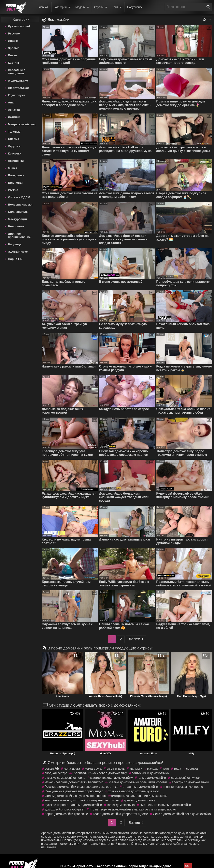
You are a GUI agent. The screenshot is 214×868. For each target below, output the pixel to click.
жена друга (72, 769)
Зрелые (14, 48)
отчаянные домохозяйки (140, 787)
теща (178, 769)
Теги (117, 7)
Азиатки (14, 110)
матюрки (136, 769)
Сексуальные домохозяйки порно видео (74, 791)
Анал (12, 102)
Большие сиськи (20, 204)
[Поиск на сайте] (209, 7)
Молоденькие (18, 80)
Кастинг (14, 63)
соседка (192, 769)
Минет (12, 168)
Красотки (15, 153)
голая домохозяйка (121, 805)
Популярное (135, 7)
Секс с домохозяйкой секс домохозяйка (182, 814)
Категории (62, 7)
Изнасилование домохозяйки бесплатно (74, 782)
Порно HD (15, 259)
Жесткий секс (18, 252)
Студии (101, 7)
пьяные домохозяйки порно (183, 787)
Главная (43, 7)
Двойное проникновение (19, 235)
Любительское (19, 88)
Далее (136, 639)
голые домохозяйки (152, 778)
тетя (166, 769)
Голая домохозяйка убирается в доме (120, 814)
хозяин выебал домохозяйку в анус (134, 791)
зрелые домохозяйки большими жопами (138, 782)
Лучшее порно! (19, 26)
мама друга (93, 769)
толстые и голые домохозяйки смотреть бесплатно (82, 800)
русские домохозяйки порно (65, 778)
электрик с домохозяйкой (190, 782)
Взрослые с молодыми (17, 72)
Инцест (13, 41)
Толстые (14, 132)
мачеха (152, 769)
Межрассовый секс (22, 124)
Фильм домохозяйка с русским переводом (76, 796)
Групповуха (16, 95)
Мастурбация (18, 219)
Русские (14, 33)
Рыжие (13, 190)
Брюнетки (15, 183)
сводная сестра (56, 773)
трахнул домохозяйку (139, 800)
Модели (82, 7)
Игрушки (14, 146)
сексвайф (52, 769)
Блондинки (16, 175)
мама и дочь (116, 769)
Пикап (12, 55)
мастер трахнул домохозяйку (112, 778)
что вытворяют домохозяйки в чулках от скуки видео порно (133, 809)
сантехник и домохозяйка (150, 773)
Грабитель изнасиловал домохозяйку (100, 773)
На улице (15, 244)
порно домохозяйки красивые (66, 814)
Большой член (19, 212)
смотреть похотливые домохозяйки (165, 805)
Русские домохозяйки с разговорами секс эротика (81, 787)
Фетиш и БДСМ (19, 197)
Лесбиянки (16, 161)
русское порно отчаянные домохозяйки (73, 805)
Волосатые (16, 226)
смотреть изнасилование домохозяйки (139, 796)
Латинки (14, 117)
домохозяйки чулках (185, 778)
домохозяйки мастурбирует (65, 809)
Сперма (13, 139)
